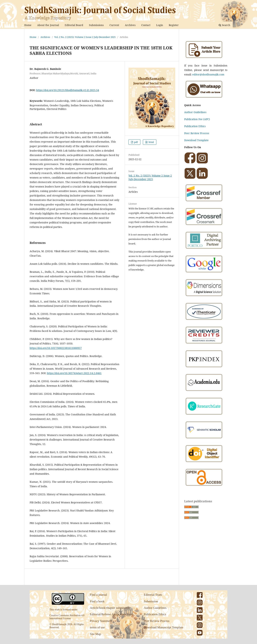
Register (174, 25)
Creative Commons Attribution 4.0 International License (67, 617)
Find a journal (98, 595)
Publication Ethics (195, 126)
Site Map (95, 634)
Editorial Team (153, 595)
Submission (151, 601)
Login (160, 25)
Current (114, 25)
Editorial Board (74, 25)
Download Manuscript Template (163, 627)
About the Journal (48, 25)
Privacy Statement (101, 621)
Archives (130, 25)
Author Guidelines (195, 112)
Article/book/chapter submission (110, 608)
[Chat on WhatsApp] (204, 98)
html (151, 142)
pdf (136, 142)
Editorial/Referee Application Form (112, 614)
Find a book (97, 601)
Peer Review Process (197, 133)
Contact (146, 25)
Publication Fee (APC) (197, 119)
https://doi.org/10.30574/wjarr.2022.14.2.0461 (74, 373)
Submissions (96, 25)
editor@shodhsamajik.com (208, 74)
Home (28, 25)
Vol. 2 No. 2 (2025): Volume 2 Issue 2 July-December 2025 (85, 37)
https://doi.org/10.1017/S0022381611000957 (56, 348)
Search (224, 25)
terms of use (97, 627)
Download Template (196, 140)
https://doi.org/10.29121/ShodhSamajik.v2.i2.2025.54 (68, 90)
